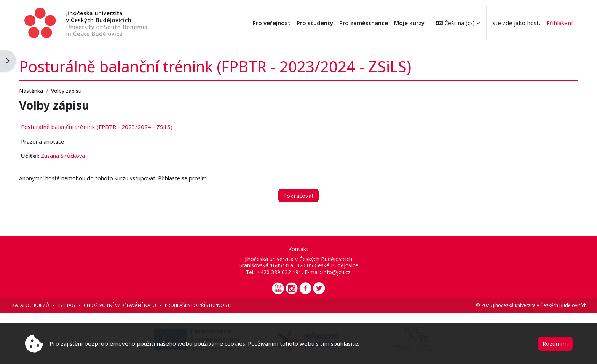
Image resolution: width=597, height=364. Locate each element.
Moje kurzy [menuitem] (409, 23)
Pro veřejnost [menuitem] (271, 23)
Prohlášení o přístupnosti (212, 305)
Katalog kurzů (45, 305)
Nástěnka (45, 90)
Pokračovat (298, 195)
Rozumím (555, 343)
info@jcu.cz (337, 272)
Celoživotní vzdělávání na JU (134, 305)
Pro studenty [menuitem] (315, 23)
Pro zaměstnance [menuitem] (364, 23)
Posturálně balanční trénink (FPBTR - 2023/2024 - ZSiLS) (111, 126)
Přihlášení (559, 23)
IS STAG (81, 305)
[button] (458, 23)
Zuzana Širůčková (78, 155)
